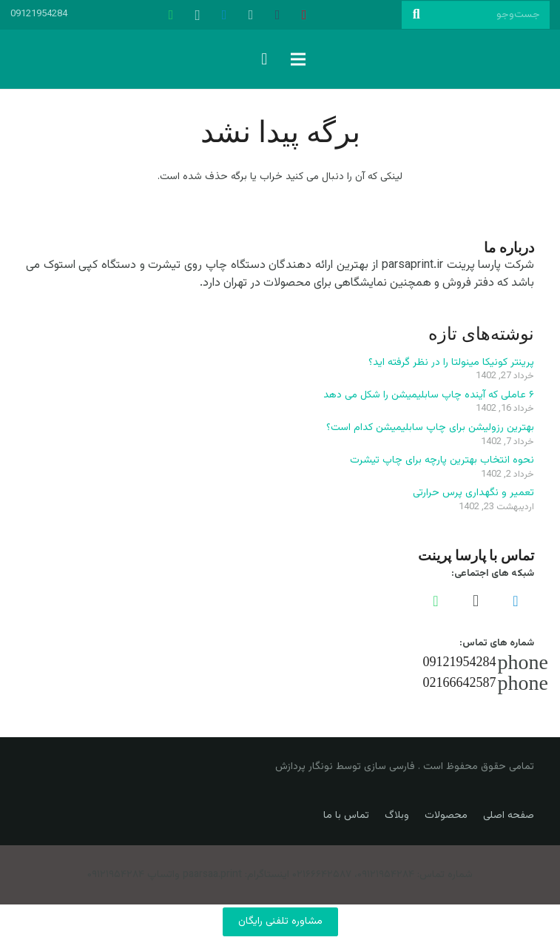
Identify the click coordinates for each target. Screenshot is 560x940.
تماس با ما (346, 816)
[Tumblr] (277, 15)
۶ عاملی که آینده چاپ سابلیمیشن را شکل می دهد (429, 395)
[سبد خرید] (264, 59)
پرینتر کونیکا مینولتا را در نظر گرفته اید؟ (451, 363)
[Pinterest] (304, 15)
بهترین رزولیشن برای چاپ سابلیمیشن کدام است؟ (430, 428)
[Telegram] (224, 15)
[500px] (251, 15)
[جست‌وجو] (476, 14)
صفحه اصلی (509, 816)
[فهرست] (298, 59)
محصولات (446, 816)
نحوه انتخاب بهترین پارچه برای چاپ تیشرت (442, 460)
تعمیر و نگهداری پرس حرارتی (473, 493)
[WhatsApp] (171, 15)
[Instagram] (198, 15)
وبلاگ (397, 816)
